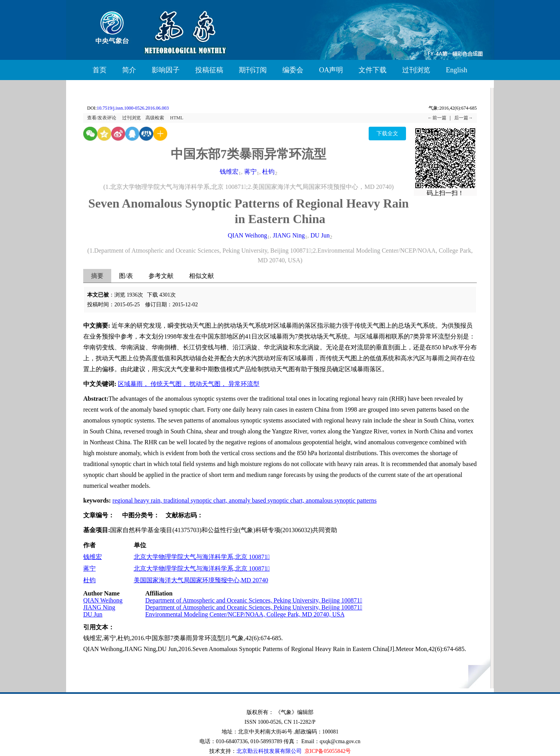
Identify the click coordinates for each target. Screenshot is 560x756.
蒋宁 (250, 172)
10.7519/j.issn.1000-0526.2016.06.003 (133, 108)
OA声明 (331, 70)
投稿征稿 (209, 70)
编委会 (293, 70)
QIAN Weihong (248, 235)
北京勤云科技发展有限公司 (269, 751)
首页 (100, 70)
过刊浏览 (416, 70)
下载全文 (387, 134)
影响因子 (166, 70)
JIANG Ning (289, 235)
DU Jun (320, 235)
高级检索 (155, 118)
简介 (129, 70)
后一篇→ (464, 118)
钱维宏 (229, 172)
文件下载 (373, 70)
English (456, 70)
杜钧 (268, 172)
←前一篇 (437, 118)
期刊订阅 (253, 70)
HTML (177, 118)
